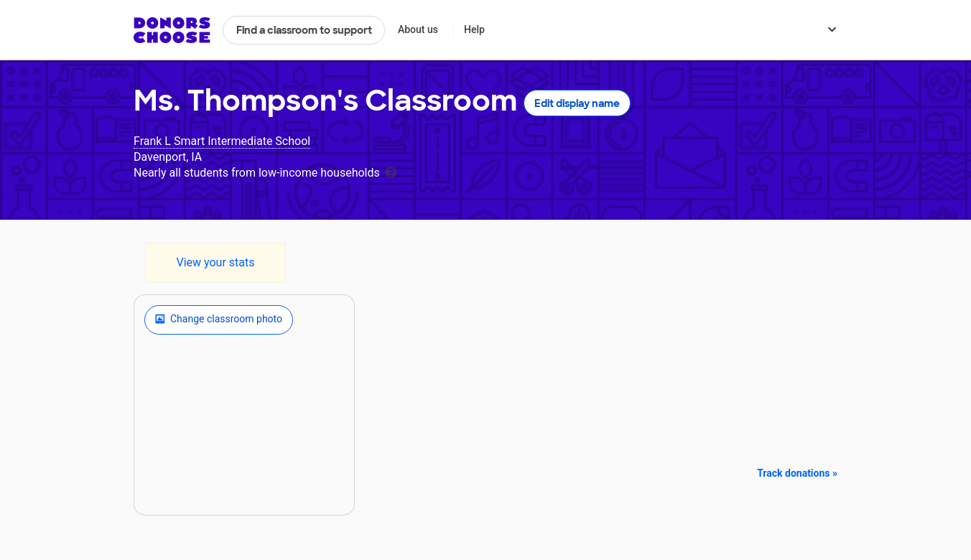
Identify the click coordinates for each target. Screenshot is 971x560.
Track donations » (797, 473)
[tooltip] (391, 171)
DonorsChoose (172, 30)
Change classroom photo (219, 319)
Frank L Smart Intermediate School (222, 141)
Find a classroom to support (304, 30)
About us (418, 29)
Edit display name (577, 103)
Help (474, 29)
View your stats (215, 262)
